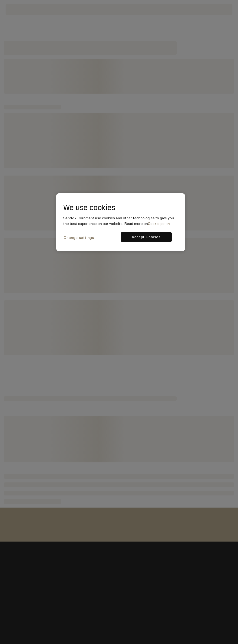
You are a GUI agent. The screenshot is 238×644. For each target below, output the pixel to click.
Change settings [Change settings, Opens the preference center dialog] (79, 238)
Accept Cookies (146, 237)
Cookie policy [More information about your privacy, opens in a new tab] (159, 224)
